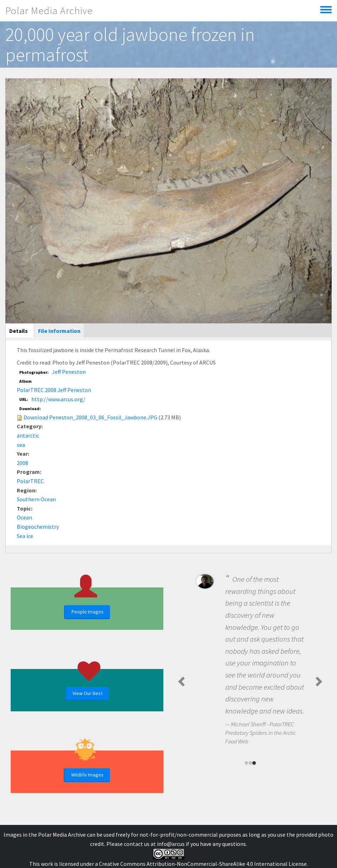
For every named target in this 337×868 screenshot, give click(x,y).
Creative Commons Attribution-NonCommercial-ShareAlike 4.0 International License (203, 864)
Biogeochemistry (38, 527)
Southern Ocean (36, 499)
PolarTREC (30, 481)
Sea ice (25, 536)
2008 (22, 463)
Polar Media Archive (49, 11)
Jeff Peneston (69, 372)
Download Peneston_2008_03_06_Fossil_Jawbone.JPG (90, 417)
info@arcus (171, 844)
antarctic (28, 435)
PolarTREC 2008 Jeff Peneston (54, 390)
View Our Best (88, 693)
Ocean (24, 517)
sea (21, 445)
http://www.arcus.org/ (58, 399)
